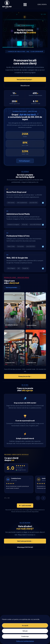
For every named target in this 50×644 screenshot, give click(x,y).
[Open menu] (25, 5)
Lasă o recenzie (25, 505)
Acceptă (25, 625)
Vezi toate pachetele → (25, 541)
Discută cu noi (25, 85)
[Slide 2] (25, 43)
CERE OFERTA (42, 4)
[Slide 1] (19, 43)
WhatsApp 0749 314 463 (25, 547)
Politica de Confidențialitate (25, 641)
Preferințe (25, 636)
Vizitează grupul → (25, 161)
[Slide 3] (31, 43)
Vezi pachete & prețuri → (25, 79)
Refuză (25, 631)
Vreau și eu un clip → (25, 376)
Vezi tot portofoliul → (12, 287)
